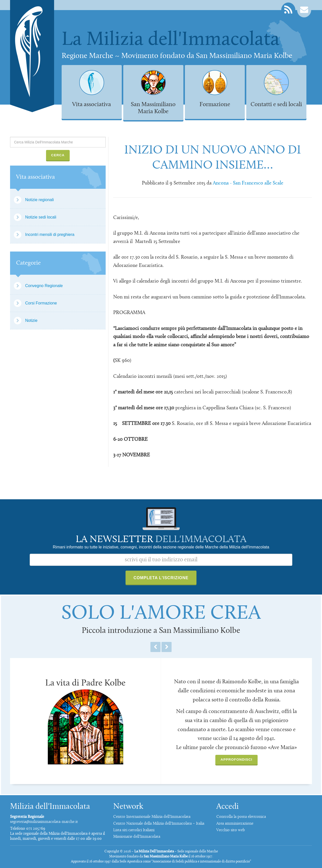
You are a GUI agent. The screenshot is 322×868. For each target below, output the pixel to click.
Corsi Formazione (41, 303)
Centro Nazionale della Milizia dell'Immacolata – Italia (159, 824)
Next (167, 647)
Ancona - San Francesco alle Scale (248, 183)
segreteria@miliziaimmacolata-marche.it (44, 822)
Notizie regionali (39, 200)
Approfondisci (236, 759)
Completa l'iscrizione (161, 578)
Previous (155, 647)
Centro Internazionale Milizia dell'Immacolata (152, 817)
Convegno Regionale (44, 286)
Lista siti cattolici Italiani (134, 830)
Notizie (31, 320)
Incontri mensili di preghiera (50, 235)
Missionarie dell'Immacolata (137, 837)
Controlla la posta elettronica (241, 817)
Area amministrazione (235, 824)
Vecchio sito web (231, 830)
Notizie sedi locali (41, 217)
